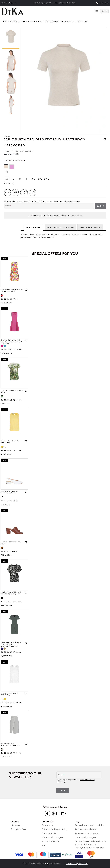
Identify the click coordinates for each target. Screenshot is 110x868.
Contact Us (47, 825)
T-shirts (32, 22)
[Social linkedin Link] (63, 814)
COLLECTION (19, 22)
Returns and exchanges (87, 833)
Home (6, 22)
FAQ (44, 845)
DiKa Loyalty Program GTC (88, 837)
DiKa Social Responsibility (55, 829)
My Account (17, 825)
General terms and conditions (90, 825)
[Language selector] (104, 11)
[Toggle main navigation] (97, 11)
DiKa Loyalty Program (53, 837)
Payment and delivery (86, 829)
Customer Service (8, 3)
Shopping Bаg (18, 829)
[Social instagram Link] (55, 814)
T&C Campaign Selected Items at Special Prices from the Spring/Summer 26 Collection (90, 845)
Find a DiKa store (51, 841)
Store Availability (11, 154)
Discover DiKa (49, 833)
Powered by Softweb (77, 864)
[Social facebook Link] (47, 814)
